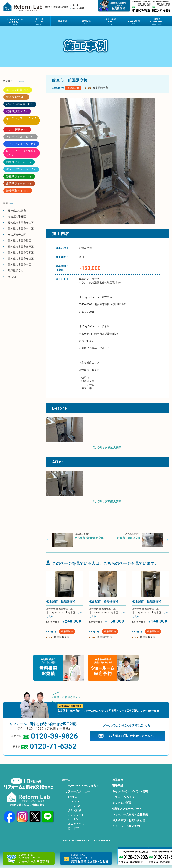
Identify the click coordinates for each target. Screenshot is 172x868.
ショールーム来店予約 (126, 826)
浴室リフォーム (19, 176)
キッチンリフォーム (21, 120)
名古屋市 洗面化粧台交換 (89, 538)
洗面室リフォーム (21, 169)
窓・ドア (73, 828)
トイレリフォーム (21, 144)
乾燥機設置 (17, 111)
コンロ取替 (17, 129)
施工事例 (118, 780)
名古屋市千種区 (17, 217)
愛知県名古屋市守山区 (21, 223)
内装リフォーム (19, 162)
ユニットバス (76, 824)
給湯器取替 (73, 88)
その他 (12, 276)
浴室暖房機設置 (20, 104)
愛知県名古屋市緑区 (20, 241)
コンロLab (74, 801)
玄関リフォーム (19, 183)
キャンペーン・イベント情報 (130, 791)
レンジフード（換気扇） (21, 153)
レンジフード (76, 815)
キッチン (73, 819)
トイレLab (74, 806)
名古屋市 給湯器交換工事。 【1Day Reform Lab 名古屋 (64, 613)
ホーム (66, 780)
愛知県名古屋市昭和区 (21, 253)
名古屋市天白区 (17, 235)
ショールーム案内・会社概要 (130, 814)
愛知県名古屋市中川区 (21, 229)
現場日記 (118, 786)
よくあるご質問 (122, 803)
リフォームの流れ (123, 797)
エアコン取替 (18, 90)
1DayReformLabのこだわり (82, 786)
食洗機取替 (16, 97)
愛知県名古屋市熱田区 (21, 247)
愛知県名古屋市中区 (20, 264)
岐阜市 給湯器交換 (129, 538)
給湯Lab (73, 797)
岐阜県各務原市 (17, 211)
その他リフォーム (20, 137)
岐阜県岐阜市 (100, 88)
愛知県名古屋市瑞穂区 (21, 259)
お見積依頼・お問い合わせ (129, 820)
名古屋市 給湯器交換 (61, 602)
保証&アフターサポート (127, 809)
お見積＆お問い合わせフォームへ (131, 736)
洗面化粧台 (75, 810)
